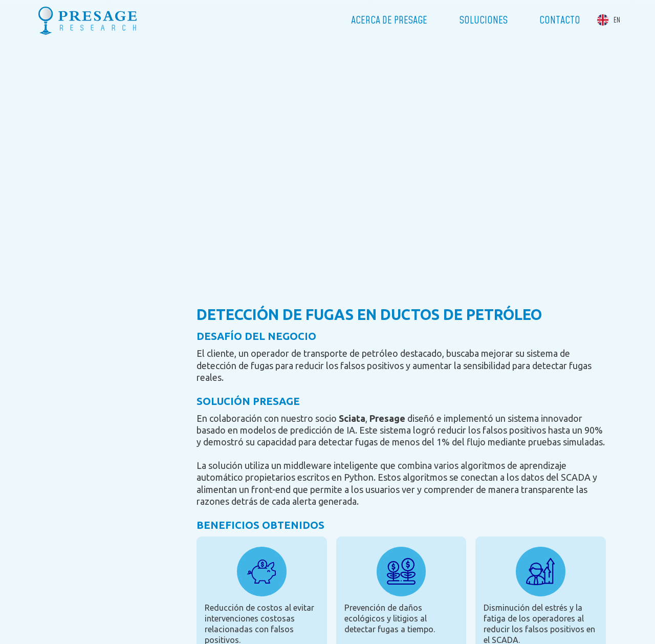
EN (617, 20)
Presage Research (88, 20)
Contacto (560, 20)
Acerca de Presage (389, 20)
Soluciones (484, 20)
